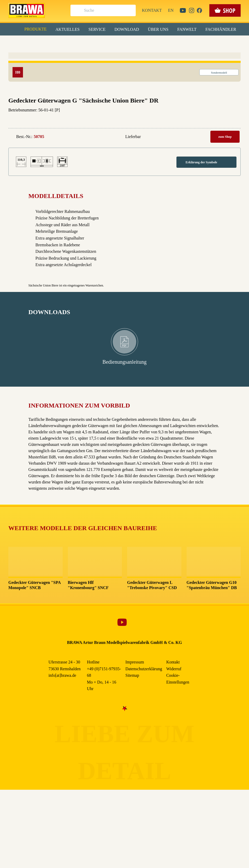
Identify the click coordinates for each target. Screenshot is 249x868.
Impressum (142, 120)
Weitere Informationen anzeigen (125, 109)
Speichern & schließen (125, 83)
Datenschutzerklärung (169, 120)
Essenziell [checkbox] (78, 43)
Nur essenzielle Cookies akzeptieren (125, 97)
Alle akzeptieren (125, 68)
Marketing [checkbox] (103, 43)
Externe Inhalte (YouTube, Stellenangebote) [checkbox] (102, 54)
